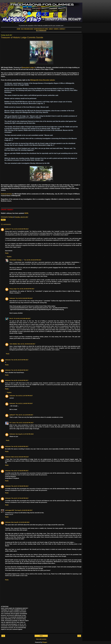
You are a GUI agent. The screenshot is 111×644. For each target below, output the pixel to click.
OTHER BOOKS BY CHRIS (41, 29)
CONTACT (62, 29)
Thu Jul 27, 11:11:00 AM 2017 (24, 415)
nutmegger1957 (10, 510)
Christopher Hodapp (15, 260)
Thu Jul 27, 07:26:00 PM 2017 (20, 471)
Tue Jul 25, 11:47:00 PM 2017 (24, 396)
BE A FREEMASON (41, 31)
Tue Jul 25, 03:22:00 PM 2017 (33, 260)
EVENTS (56, 29)
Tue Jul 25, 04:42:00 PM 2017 (24, 298)
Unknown (12, 298)
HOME (19, 29)
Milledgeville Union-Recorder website (43, 80)
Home (41, 636)
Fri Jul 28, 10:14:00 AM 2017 (22, 318)
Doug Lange (13, 289)
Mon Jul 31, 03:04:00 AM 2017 (26, 344)
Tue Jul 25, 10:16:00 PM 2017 (20, 380)
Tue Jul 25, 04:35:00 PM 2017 (26, 289)
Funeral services (6, 194)
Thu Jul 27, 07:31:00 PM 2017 (20, 498)
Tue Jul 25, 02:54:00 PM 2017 (20, 229)
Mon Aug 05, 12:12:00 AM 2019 (20, 522)
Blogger (45, 642)
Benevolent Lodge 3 (28, 68)
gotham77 (8, 229)
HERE (26, 213)
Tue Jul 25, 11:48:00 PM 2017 (24, 403)
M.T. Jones (13, 423)
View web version (41, 639)
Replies (9, 257)
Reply (7, 253)
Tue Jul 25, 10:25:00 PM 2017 (20, 446)
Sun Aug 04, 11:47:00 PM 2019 (25, 434)
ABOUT (51, 29)
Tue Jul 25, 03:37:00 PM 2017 (20, 360)
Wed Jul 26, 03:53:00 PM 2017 (20, 457)
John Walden (13, 344)
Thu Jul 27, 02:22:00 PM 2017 (25, 423)
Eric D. (11, 318)
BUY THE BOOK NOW (27, 29)
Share (3, 220)
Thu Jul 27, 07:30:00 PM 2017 (20, 486)
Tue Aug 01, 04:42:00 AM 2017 (24, 510)
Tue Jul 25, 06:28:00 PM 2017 (20, 370)
